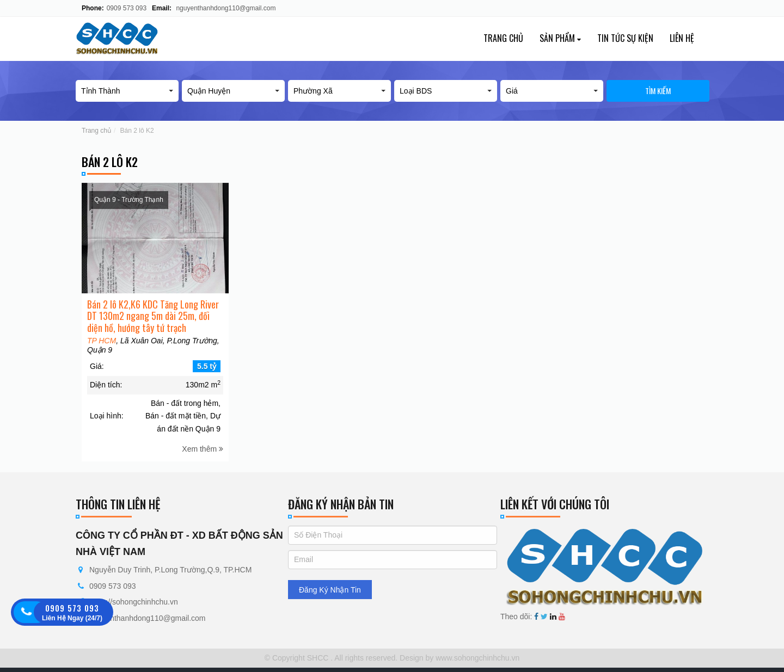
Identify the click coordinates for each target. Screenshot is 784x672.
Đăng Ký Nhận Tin (330, 590)
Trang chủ (503, 38)
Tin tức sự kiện (625, 38)
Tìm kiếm (658, 91)
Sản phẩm (560, 38)
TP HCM (102, 352)
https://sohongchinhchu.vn (134, 602)
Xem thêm (203, 460)
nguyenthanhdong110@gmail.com (226, 8)
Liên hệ (682, 38)
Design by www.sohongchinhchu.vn (458, 658)
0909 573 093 (127, 8)
